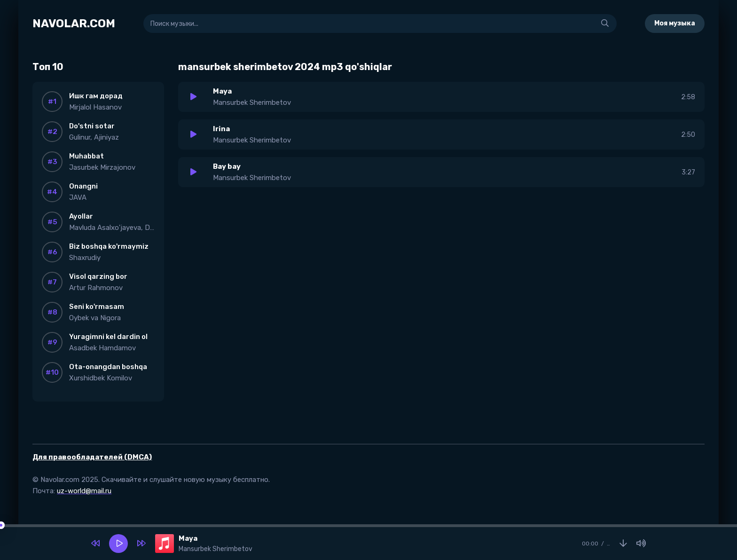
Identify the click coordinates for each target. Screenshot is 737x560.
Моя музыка (675, 23)
